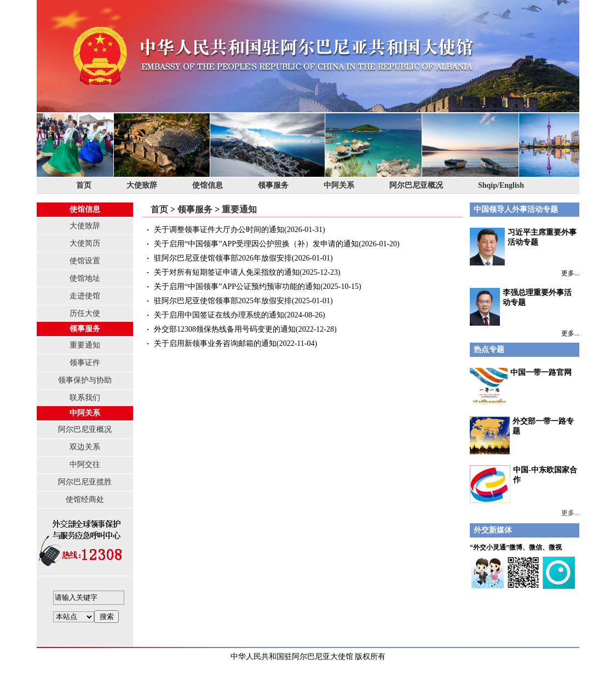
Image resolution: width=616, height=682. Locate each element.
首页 (84, 185)
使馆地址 (85, 278)
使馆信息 (208, 185)
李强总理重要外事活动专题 (521, 307)
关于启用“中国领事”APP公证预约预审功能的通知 (237, 287)
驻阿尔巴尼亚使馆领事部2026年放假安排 (223, 258)
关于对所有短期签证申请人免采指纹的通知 (227, 272)
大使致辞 (142, 185)
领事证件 (85, 363)
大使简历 (85, 243)
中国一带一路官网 (541, 372)
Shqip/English (501, 185)
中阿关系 (339, 185)
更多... (570, 273)
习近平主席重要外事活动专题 (523, 247)
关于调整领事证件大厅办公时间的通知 (219, 230)
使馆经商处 (85, 499)
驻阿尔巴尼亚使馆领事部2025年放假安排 (223, 301)
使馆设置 (85, 261)
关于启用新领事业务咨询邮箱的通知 (215, 343)
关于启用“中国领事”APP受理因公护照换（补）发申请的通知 (256, 244)
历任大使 (85, 313)
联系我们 (85, 398)
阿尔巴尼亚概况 (416, 185)
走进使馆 (85, 296)
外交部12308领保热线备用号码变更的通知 (225, 329)
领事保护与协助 (85, 380)
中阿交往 (85, 464)
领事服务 (273, 185)
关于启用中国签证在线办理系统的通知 (219, 315)
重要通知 (85, 345)
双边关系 (85, 447)
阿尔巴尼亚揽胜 (85, 482)
